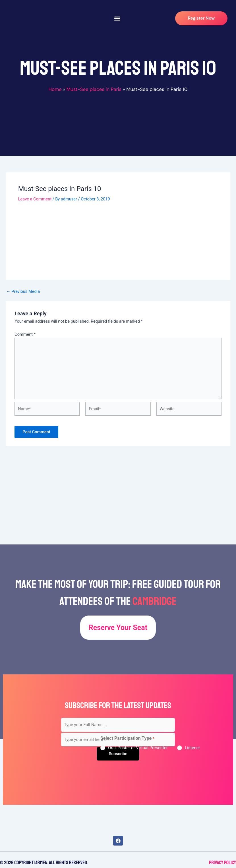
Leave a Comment (35, 199)
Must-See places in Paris (94, 89)
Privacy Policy (222, 863)
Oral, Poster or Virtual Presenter (138, 748)
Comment (25, 334)
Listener (192, 748)
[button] (117, 18)
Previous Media (23, 292)
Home (55, 89)
